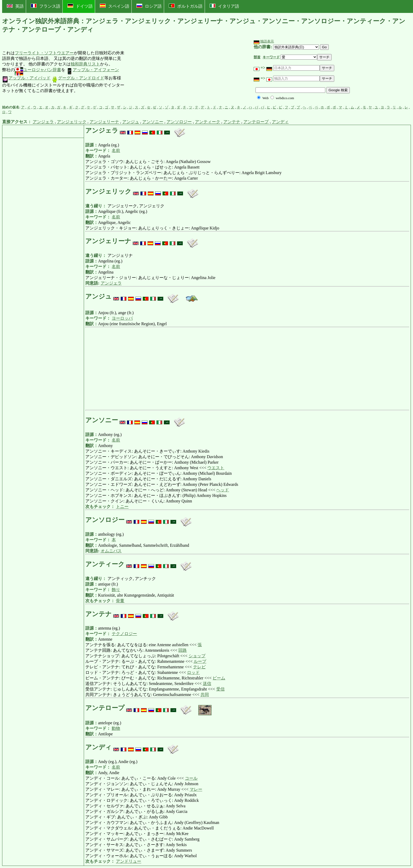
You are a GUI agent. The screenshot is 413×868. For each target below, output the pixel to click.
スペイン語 (115, 6)
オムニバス (111, 551)
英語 (15, 6)
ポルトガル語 (186, 6)
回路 (183, 650)
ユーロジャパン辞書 (38, 70)
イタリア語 (224, 6)
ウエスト (216, 468)
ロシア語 (149, 6)
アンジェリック (72, 122)
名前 (116, 150)
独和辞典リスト (85, 64)
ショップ (197, 656)
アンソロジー (179, 122)
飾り (116, 590)
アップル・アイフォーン (93, 70)
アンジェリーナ (104, 122)
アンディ (280, 122)
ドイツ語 (80, 6)
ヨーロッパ (122, 318)
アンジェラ (43, 122)
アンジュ (131, 122)
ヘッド (223, 490)
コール (191, 778)
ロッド (193, 672)
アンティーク (208, 122)
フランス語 (46, 6)
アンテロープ (256, 122)
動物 (116, 728)
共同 (205, 695)
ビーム (219, 678)
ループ (200, 661)
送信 (207, 684)
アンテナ (232, 122)
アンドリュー (129, 861)
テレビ (199, 667)
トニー (122, 507)
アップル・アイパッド (26, 78)
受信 (220, 689)
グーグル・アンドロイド (78, 78)
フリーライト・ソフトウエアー (44, 53)
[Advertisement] (164, 72)
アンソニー (153, 122)
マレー (196, 789)
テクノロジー (124, 634)
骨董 (120, 601)
